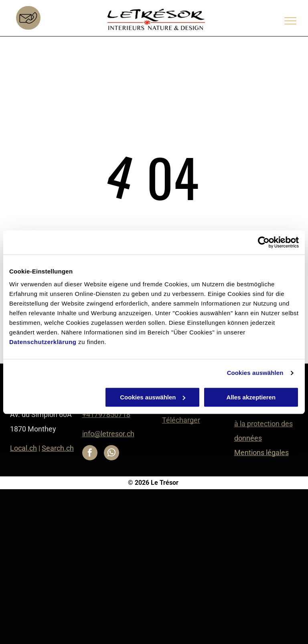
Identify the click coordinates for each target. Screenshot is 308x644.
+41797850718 (106, 414)
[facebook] (90, 454)
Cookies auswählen (255, 373)
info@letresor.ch (108, 434)
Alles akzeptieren (251, 397)
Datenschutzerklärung (43, 342)
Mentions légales (261, 453)
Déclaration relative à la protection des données (265, 424)
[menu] (290, 21)
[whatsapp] (111, 454)
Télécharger (181, 420)
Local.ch (23, 448)
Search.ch (58, 448)
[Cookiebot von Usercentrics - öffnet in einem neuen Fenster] (264, 242)
